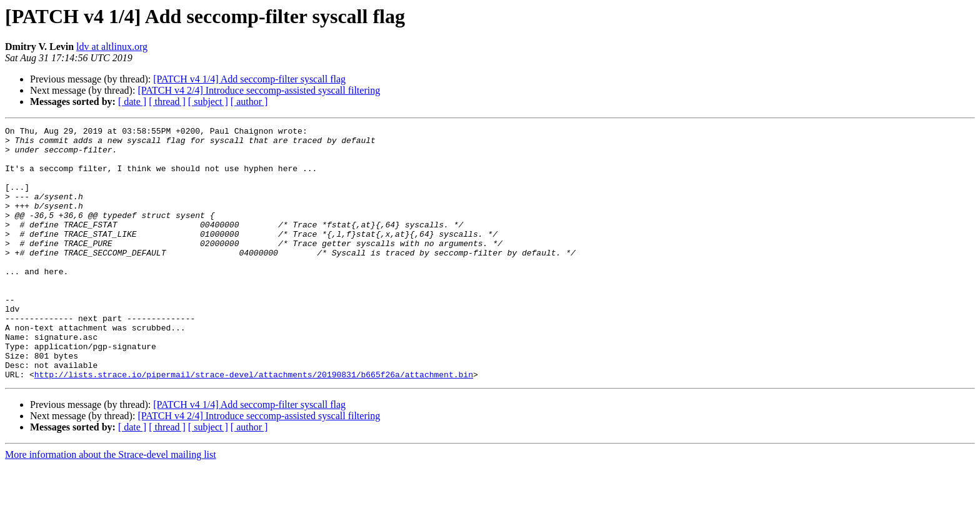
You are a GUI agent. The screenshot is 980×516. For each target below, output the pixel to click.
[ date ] (132, 102)
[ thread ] (167, 102)
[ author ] (249, 102)
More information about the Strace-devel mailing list (111, 505)
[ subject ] (208, 102)
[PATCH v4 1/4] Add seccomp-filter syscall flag (249, 79)
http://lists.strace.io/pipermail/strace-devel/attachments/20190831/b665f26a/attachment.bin (254, 425)
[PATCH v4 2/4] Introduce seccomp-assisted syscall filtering (259, 90)
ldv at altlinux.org (112, 47)
